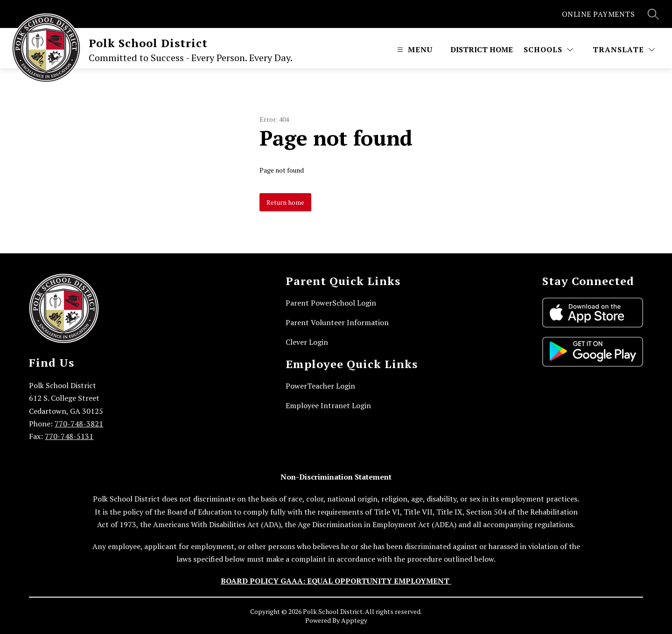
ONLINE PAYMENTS (598, 14)
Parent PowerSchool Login (331, 303)
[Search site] (653, 14)
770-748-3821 (79, 424)
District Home (482, 49)
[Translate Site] (624, 49)
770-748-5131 (69, 436)
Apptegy (354, 620)
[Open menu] (414, 49)
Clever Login (307, 342)
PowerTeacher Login (320, 386)
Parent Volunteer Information (337, 322)
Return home (285, 202)
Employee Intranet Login (328, 405)
